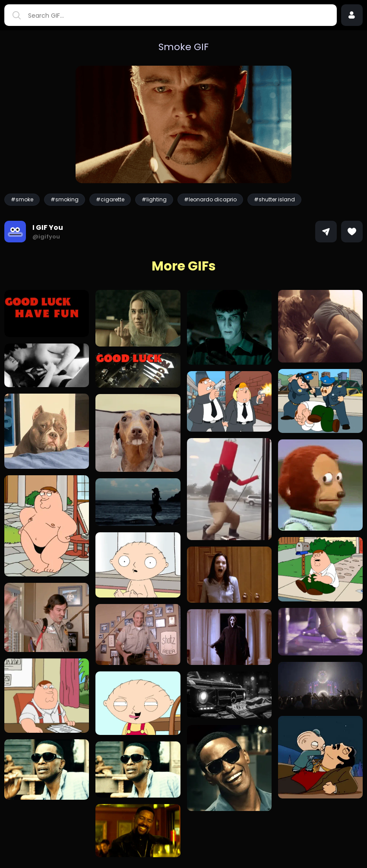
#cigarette (110, 199)
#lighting (154, 199)
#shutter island (274, 199)
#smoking (65, 199)
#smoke (22, 199)
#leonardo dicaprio (210, 199)
